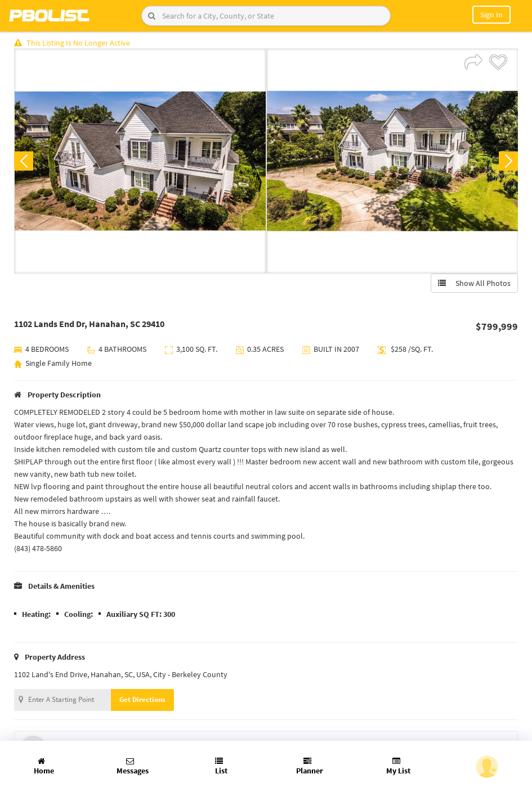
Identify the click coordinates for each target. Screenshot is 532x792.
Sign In (491, 15)
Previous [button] (24, 161)
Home (44, 766)
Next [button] (508, 161)
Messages (133, 766)
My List (398, 766)
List (221, 766)
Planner (310, 766)
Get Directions (142, 699)
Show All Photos (474, 283)
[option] (140, 161)
